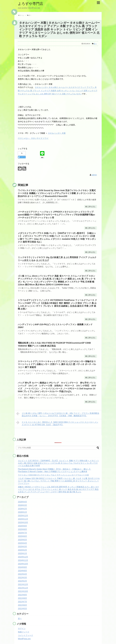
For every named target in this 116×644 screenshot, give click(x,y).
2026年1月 (23, 512)
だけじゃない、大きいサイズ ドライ (33, 138)
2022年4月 (23, 574)
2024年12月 (23, 557)
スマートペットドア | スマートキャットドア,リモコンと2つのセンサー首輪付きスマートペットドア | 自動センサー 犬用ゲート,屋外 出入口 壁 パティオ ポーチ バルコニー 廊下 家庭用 (57, 364)
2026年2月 (23, 509)
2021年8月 (23, 598)
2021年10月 (23, 591)
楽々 (95, 44)
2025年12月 (23, 516)
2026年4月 (23, 502)
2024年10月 (23, 564)
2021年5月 (23, 609)
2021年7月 (23, 602)
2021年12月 (23, 584)
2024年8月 (23, 571)
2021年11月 (23, 588)
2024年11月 (23, 560)
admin (94, 175)
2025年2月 (23, 550)
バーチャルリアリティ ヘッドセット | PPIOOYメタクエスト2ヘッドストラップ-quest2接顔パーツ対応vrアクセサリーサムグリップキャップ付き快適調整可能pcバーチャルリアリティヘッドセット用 (56, 215)
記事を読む (92, 207)
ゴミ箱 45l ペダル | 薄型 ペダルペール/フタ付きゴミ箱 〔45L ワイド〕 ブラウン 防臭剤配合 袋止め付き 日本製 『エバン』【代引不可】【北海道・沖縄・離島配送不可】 (58, 414)
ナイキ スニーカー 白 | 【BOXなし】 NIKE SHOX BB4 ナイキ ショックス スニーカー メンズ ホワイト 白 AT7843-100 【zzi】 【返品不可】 (57, 423)
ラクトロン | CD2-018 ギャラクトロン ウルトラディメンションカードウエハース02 (53, 475)
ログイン (22, 629)
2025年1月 (23, 553)
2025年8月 (23, 529)
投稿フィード (24, 632)
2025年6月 (23, 536)
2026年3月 (23, 505)
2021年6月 (23, 605)
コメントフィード (26, 635)
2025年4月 (23, 543)
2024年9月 (23, 567)
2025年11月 (23, 519)
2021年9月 (23, 595)
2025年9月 (23, 526)
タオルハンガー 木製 (57, 133)
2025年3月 (23, 547)
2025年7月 (23, 533)
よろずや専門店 (30, 4)
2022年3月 (23, 578)
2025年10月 (23, 522)
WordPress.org (24, 639)
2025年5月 (23, 540)
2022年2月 (23, 581)
